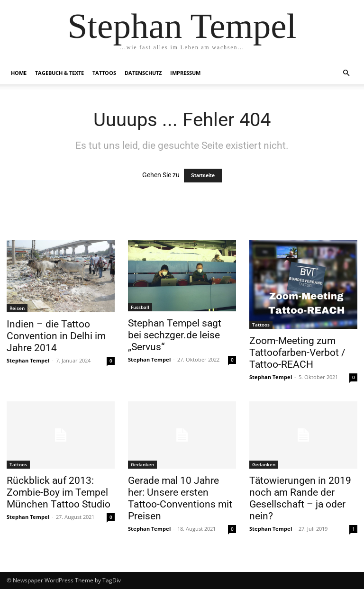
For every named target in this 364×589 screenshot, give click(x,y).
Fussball (140, 307)
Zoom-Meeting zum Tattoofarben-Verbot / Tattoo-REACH (297, 353)
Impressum (185, 73)
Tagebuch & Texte (59, 73)
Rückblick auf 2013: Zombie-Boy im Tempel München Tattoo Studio (59, 492)
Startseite (203, 176)
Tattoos (104, 73)
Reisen (17, 308)
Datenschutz (143, 73)
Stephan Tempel (28, 360)
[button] (346, 73)
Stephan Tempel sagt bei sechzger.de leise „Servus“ (175, 335)
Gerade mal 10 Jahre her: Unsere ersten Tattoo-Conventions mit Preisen (180, 498)
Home (19, 73)
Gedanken (142, 464)
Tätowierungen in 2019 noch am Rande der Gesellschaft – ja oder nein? (300, 498)
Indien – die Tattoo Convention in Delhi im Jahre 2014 (56, 336)
